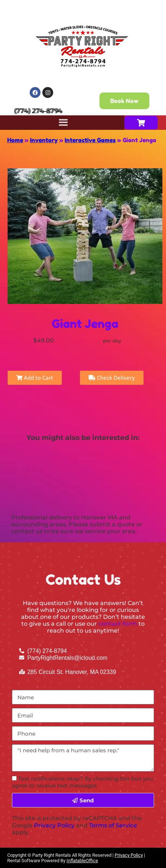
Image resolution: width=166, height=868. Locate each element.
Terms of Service (113, 825)
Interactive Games (90, 140)
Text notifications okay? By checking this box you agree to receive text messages (82, 782)
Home (15, 140)
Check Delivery (112, 378)
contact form (118, 624)
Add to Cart (35, 378)
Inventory (44, 140)
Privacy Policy (54, 825)
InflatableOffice (82, 861)
